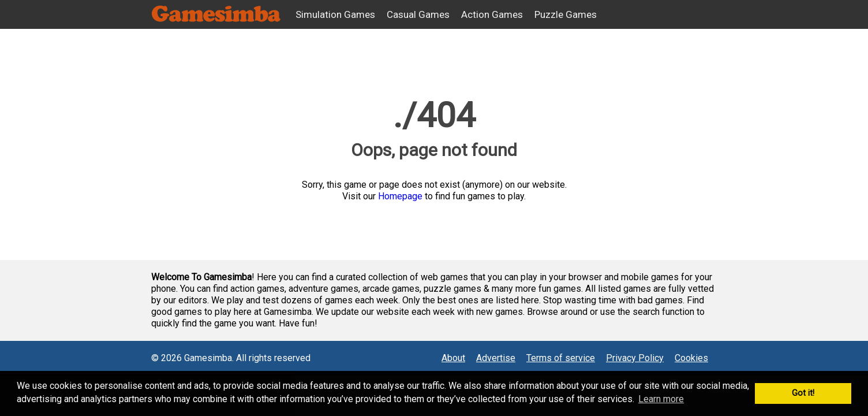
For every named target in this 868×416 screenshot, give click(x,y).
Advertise (496, 358)
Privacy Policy (635, 358)
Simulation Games (335, 14)
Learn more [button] (661, 399)
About (453, 358)
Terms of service (561, 358)
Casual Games (418, 14)
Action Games (492, 14)
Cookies (691, 358)
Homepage (400, 196)
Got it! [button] (803, 393)
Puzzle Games (566, 14)
